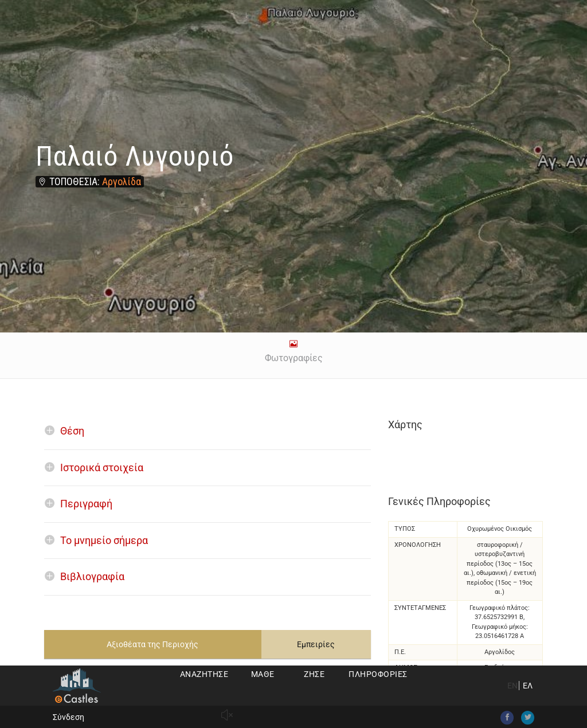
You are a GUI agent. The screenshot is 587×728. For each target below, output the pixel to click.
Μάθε (263, 674)
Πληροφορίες (378, 674)
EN (512, 686)
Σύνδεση (69, 717)
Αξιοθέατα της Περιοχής (152, 644)
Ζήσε (314, 674)
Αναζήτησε (204, 674)
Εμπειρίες (316, 644)
